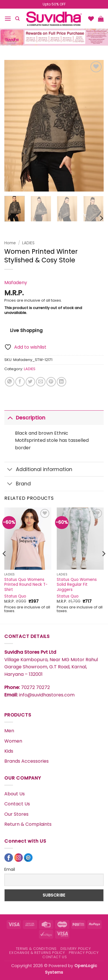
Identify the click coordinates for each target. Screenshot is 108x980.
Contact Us (17, 804)
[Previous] (5, 565)
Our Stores (16, 814)
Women (13, 741)
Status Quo (15, 596)
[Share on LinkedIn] (61, 382)
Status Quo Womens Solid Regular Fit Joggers (77, 585)
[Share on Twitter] (30, 382)
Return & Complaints (28, 824)
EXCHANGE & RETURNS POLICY (37, 953)
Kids (9, 751)
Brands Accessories (26, 761)
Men (9, 731)
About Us (15, 794)
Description (25, 418)
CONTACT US (55, 957)
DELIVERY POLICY (76, 949)
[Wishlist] (91, 19)
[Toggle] (10, 418)
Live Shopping (26, 330)
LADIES (28, 243)
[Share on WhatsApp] (10, 382)
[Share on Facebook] (20, 382)
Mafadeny (16, 283)
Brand (18, 484)
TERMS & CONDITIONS (36, 949)
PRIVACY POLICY (84, 953)
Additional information (38, 470)
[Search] (17, 19)
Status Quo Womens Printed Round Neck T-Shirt (26, 585)
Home (10, 243)
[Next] (101, 218)
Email (10, 869)
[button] (8, 18)
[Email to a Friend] (41, 382)
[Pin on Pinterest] (51, 382)
